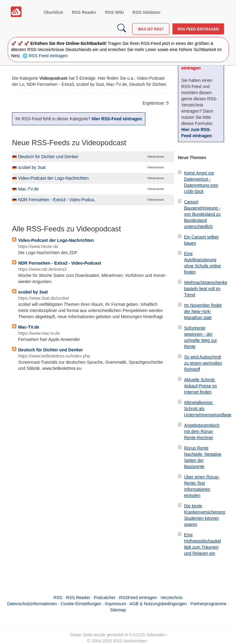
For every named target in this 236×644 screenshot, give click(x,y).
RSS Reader (84, 12)
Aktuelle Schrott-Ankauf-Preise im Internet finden (201, 386)
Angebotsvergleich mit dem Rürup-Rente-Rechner (202, 431)
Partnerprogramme (209, 604)
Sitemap (118, 610)
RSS (58, 598)
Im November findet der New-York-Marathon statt (203, 311)
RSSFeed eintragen (138, 598)
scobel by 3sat (32, 167)
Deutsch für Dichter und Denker (48, 157)
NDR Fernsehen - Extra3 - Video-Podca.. (57, 200)
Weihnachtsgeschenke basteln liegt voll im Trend (206, 289)
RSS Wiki (114, 12)
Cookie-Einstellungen (81, 604)
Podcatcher (105, 598)
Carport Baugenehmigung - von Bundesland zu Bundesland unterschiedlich (202, 214)
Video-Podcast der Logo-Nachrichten (53, 178)
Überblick (53, 12)
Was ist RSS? (151, 29)
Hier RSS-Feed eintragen (117, 119)
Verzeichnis (171, 598)
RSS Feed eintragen (198, 29)
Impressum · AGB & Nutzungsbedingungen (146, 604)
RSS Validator (147, 12)
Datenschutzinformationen (32, 604)
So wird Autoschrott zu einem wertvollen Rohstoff (203, 363)
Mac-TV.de (28, 189)
